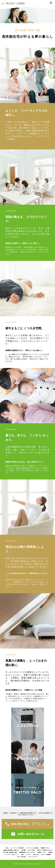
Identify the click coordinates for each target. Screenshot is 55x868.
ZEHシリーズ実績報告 (46, 855)
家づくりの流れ (32, 850)
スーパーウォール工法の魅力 (32, 848)
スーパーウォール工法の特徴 (17, 848)
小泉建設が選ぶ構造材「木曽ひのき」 (11, 850)
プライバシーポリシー (33, 857)
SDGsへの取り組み (21, 857)
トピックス (28, 855)
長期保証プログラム (45, 848)
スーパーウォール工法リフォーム (12, 855)
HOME (7, 848)
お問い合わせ (36, 855)
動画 (22, 855)
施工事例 (24, 850)
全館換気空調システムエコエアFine (27, 852)
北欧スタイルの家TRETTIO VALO (45, 850)
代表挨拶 (50, 852)
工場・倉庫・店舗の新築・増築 (10, 852)
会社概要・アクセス (41, 852)
